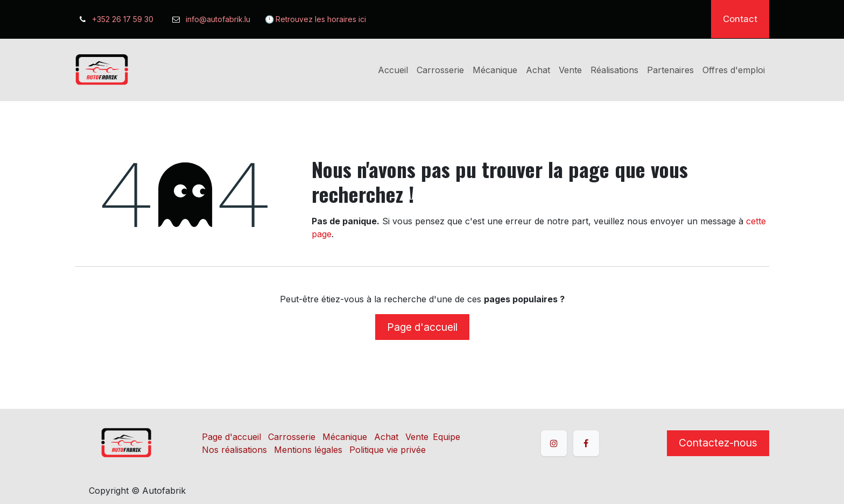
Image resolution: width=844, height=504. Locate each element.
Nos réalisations (234, 450)
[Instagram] (554, 443)
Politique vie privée (388, 450)
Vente (417, 437)
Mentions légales (308, 450)
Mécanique (345, 437)
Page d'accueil (422, 327)
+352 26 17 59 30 (124, 19)
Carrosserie (292, 437)
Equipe (446, 437)
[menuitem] (393, 70)
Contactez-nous (718, 443)
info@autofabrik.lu (218, 19)
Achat (386, 437)
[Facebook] (586, 443)
